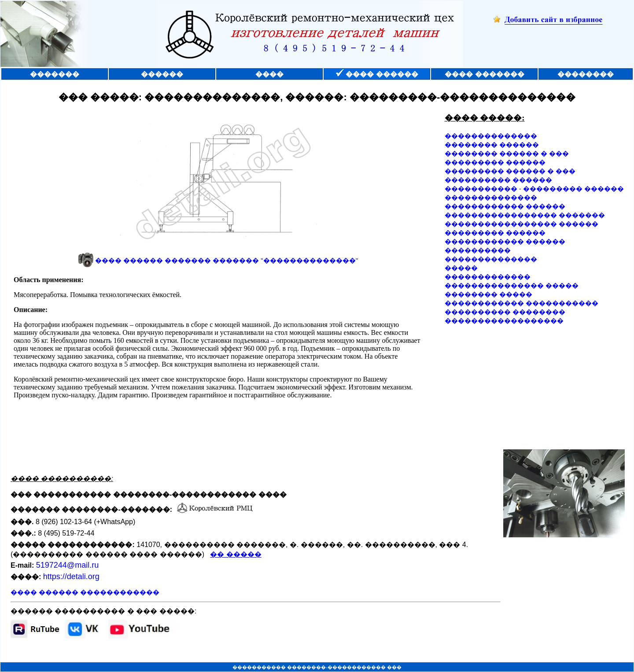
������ (162, 74)
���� (269, 74)
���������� (478, 250)
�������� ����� (488, 294)
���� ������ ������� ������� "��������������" (227, 260)
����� (461, 268)
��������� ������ (495, 162)
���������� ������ (498, 180)
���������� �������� (505, 312)
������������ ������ (505, 206)
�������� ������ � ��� (507, 153)
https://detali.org (71, 577)
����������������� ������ (522, 224)
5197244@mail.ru (67, 565)
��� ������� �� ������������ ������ (218, 357)
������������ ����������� (522, 303)
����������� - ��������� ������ (534, 189)
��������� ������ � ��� (510, 171)
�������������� (491, 136)
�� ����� (236, 554)
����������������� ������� (525, 215)
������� (55, 74)
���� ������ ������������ (85, 592)
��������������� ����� (512, 285)
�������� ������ (492, 145)
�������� (586, 74)
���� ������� (484, 74)
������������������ (504, 321)
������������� (488, 277)
